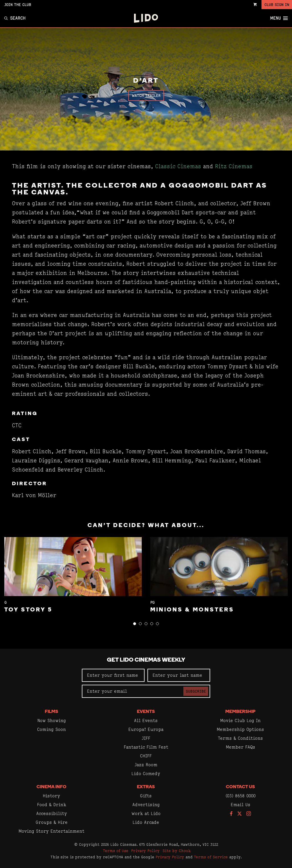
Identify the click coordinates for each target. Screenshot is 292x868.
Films (51, 712)
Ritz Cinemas (234, 166)
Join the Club (18, 5)
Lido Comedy (146, 774)
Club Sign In (277, 5)
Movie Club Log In (240, 720)
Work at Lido (146, 813)
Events (146, 712)
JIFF (146, 738)
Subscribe (196, 691)
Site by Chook (177, 851)
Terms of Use (116, 851)
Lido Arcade (146, 822)
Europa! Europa (146, 729)
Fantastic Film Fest (146, 747)
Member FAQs (241, 747)
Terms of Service (211, 857)
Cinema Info (51, 787)
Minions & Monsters (192, 610)
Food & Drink (52, 805)
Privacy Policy (145, 851)
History (51, 796)
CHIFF (146, 756)
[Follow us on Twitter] (240, 814)
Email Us (241, 805)
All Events (146, 720)
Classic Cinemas (178, 166)
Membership (240, 712)
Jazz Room (146, 765)
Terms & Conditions (240, 738)
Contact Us (240, 787)
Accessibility (52, 813)
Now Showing (52, 720)
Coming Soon (51, 729)
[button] (135, 624)
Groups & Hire (52, 822)
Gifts (146, 796)
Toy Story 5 (28, 610)
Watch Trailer (146, 95)
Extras (146, 787)
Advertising (146, 805)
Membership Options (240, 729)
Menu (279, 18)
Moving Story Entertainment (51, 831)
